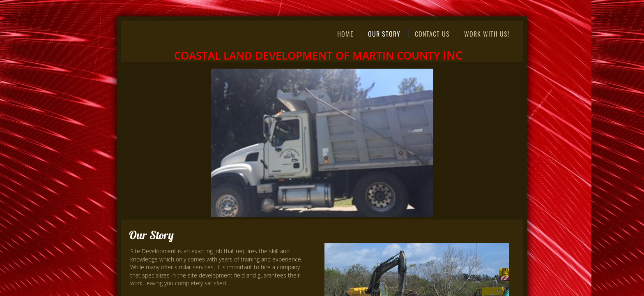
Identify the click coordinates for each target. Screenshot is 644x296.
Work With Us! (487, 34)
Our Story (384, 34)
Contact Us (432, 34)
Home (345, 34)
